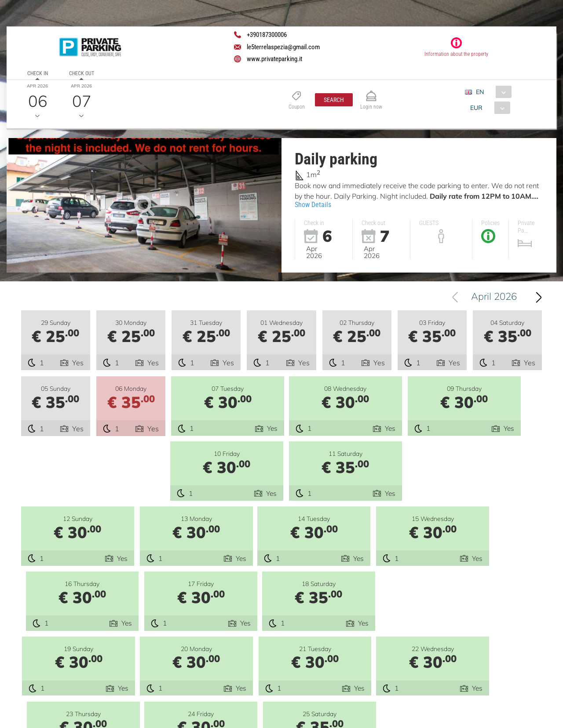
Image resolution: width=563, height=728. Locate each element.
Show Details (313, 205)
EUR (476, 108)
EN (480, 92)
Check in (38, 73)
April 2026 (494, 297)
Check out (82, 73)
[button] (334, 100)
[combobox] (492, 92)
